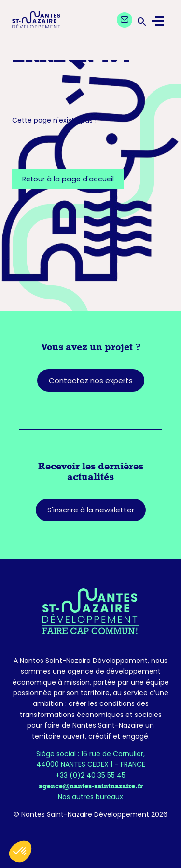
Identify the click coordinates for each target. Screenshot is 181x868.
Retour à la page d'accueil (68, 179)
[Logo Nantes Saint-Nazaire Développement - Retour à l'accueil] (36, 21)
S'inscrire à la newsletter (91, 510)
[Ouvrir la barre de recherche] (141, 21)
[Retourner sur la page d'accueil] (90, 611)
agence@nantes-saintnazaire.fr (91, 786)
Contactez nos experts (91, 380)
